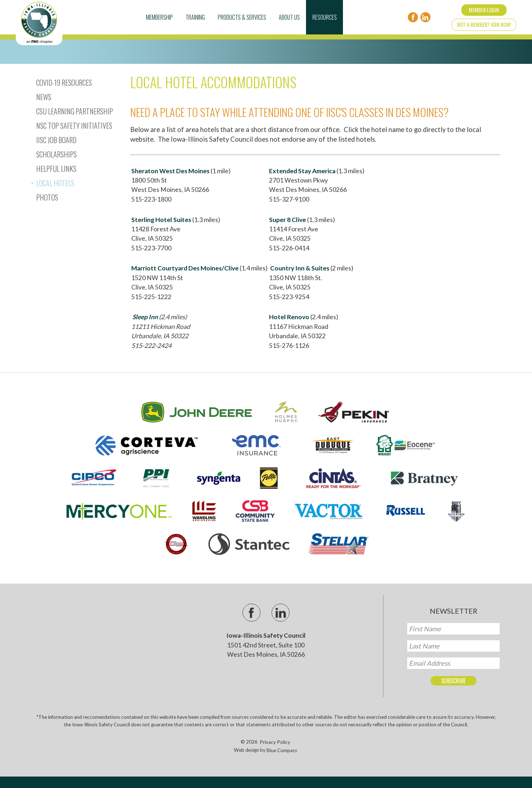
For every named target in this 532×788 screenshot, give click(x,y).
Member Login (484, 10)
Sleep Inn (145, 317)
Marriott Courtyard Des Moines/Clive (185, 268)
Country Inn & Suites (300, 268)
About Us (289, 17)
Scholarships (57, 154)
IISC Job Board (56, 140)
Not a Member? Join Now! (484, 25)
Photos (47, 197)
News (44, 97)
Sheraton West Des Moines (170, 171)
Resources (325, 17)
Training (195, 17)
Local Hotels (55, 183)
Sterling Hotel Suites (161, 220)
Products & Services (242, 17)
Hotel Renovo (289, 317)
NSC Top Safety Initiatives (74, 126)
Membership (159, 17)
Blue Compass (282, 750)
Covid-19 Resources (64, 82)
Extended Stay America (302, 171)
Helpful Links (56, 169)
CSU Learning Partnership (75, 111)
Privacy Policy (275, 742)
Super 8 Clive (288, 220)
